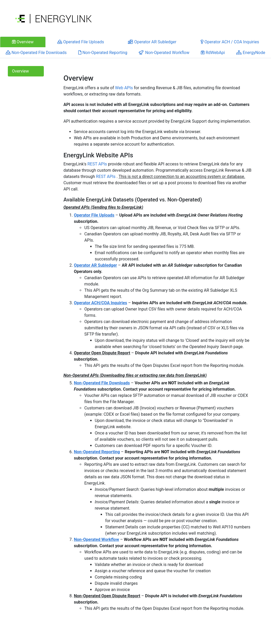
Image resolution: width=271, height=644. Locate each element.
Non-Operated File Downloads (102, 383)
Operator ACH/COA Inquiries (100, 303)
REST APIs (97, 164)
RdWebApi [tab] (213, 53)
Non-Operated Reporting (97, 452)
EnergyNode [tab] (251, 53)
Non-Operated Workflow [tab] (164, 53)
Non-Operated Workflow (96, 539)
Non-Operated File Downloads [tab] (36, 53)
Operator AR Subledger (95, 265)
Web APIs (124, 88)
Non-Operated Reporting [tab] (103, 53)
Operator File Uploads (94, 215)
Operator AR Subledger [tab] (152, 42)
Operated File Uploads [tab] (81, 42)
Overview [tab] (23, 42)
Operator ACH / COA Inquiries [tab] (230, 42)
